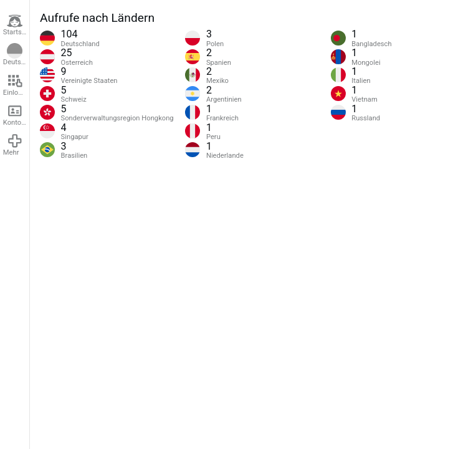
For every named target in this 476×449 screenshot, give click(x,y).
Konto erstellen (16, 115)
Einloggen (16, 85)
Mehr (13, 145)
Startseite (16, 25)
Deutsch (16, 55)
